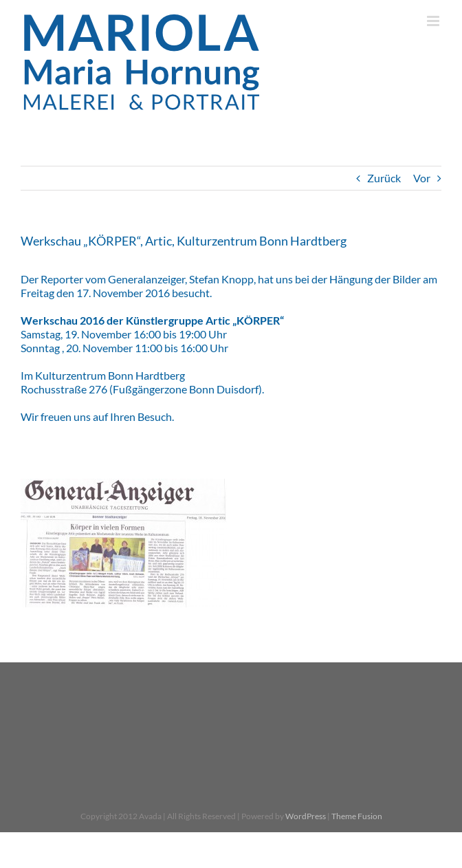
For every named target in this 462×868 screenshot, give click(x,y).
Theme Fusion (357, 816)
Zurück (384, 178)
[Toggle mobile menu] (434, 21)
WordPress (306, 816)
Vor (422, 178)
